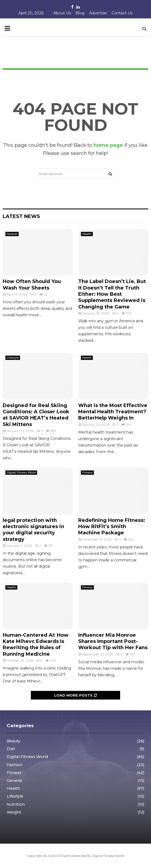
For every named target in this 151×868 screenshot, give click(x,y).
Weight (14, 812)
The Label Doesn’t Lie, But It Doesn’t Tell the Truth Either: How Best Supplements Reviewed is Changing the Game (112, 294)
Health (87, 234)
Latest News (21, 216)
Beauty (14, 741)
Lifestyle (13, 358)
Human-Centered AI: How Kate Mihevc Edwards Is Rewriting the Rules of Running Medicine (36, 645)
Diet (11, 749)
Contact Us (122, 13)
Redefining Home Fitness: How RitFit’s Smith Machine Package (112, 527)
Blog (80, 13)
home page (108, 145)
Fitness (87, 472)
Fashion (15, 765)
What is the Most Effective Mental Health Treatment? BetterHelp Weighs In (113, 412)
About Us (62, 13)
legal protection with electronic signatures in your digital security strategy (33, 530)
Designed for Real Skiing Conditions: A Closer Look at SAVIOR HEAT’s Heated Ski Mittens (36, 415)
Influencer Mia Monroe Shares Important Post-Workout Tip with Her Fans (113, 641)
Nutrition (16, 804)
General (12, 234)
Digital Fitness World (21, 472)
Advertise (98, 13)
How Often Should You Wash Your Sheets (32, 285)
